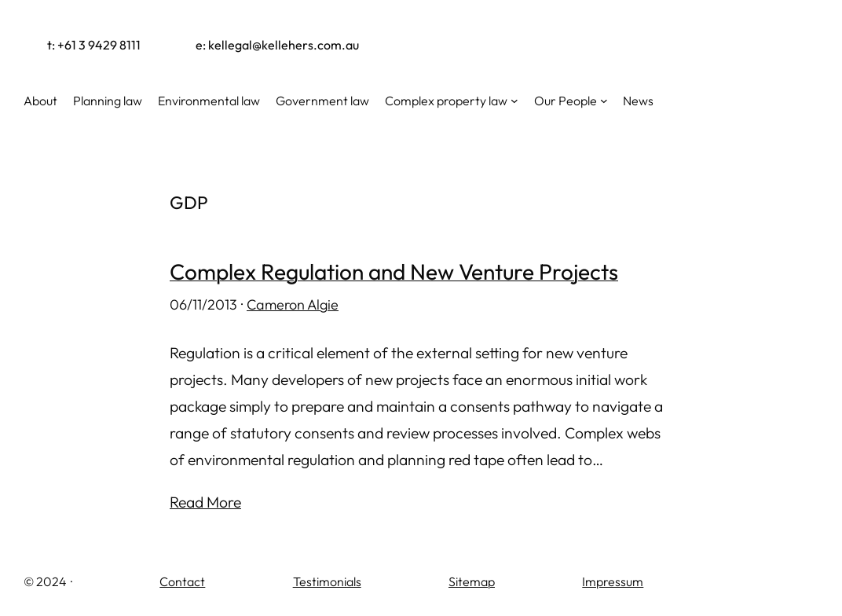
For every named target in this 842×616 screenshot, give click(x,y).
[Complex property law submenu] (514, 101)
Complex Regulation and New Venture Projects (394, 272)
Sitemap (472, 581)
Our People (566, 101)
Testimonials (327, 581)
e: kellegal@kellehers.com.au (277, 45)
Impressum (613, 581)
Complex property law (446, 101)
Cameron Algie (293, 304)
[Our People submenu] (604, 101)
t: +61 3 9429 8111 (94, 45)
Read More (205, 502)
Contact (182, 581)
